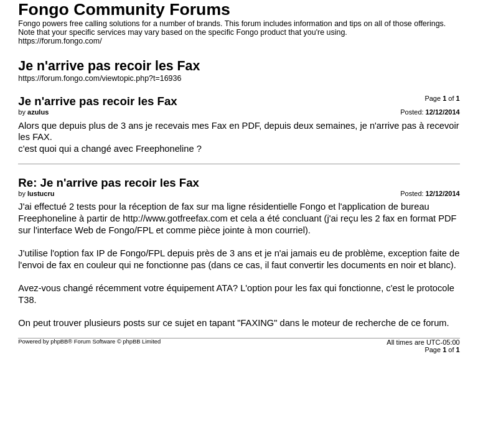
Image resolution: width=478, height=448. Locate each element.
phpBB (59, 342)
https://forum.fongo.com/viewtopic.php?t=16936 (100, 78)
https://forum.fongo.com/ (60, 41)
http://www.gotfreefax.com (175, 218)
